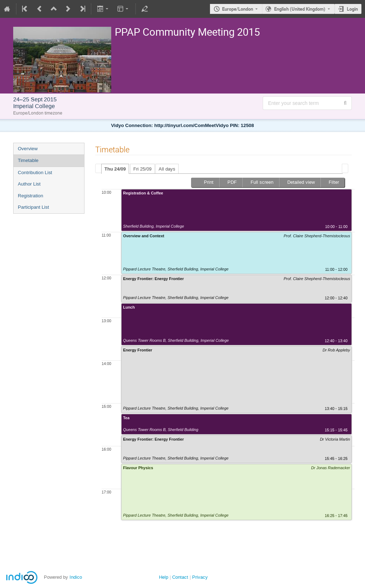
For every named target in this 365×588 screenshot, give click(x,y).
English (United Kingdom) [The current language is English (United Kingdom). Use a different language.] (300, 9)
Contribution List (35, 173)
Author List (29, 184)
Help (164, 577)
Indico (76, 577)
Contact (180, 577)
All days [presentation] (167, 169)
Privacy (200, 577)
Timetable (28, 160)
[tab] (115, 169)
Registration (30, 196)
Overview (28, 149)
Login (352, 9)
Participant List (33, 207)
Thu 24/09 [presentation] (115, 169)
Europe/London (238, 9)
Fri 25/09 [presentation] (142, 169)
